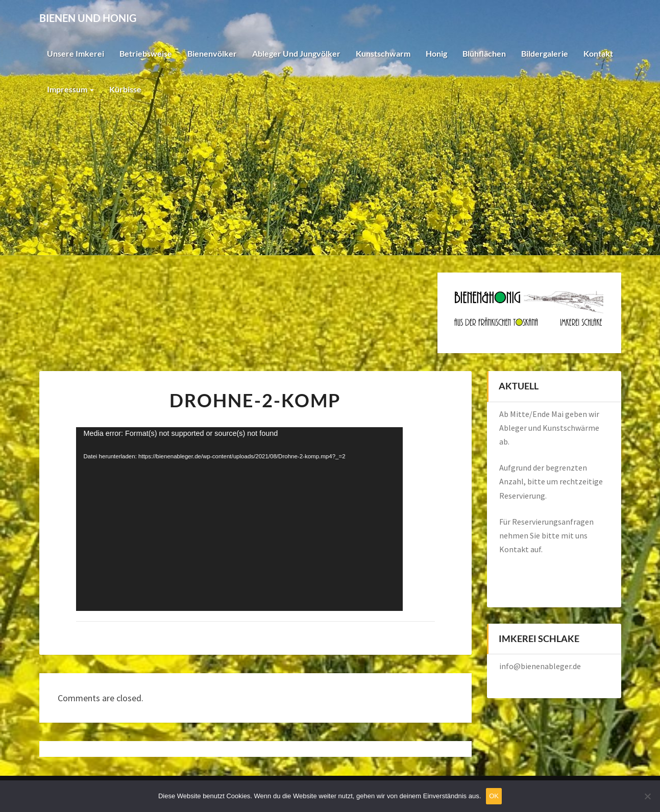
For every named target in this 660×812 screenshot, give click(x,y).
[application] (239, 519)
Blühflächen (484, 53)
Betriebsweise (146, 53)
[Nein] (647, 796)
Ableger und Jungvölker (296, 53)
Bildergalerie (545, 53)
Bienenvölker (212, 53)
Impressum (70, 89)
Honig (436, 53)
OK (494, 796)
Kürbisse (125, 89)
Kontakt (598, 53)
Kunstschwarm (383, 53)
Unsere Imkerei (76, 53)
